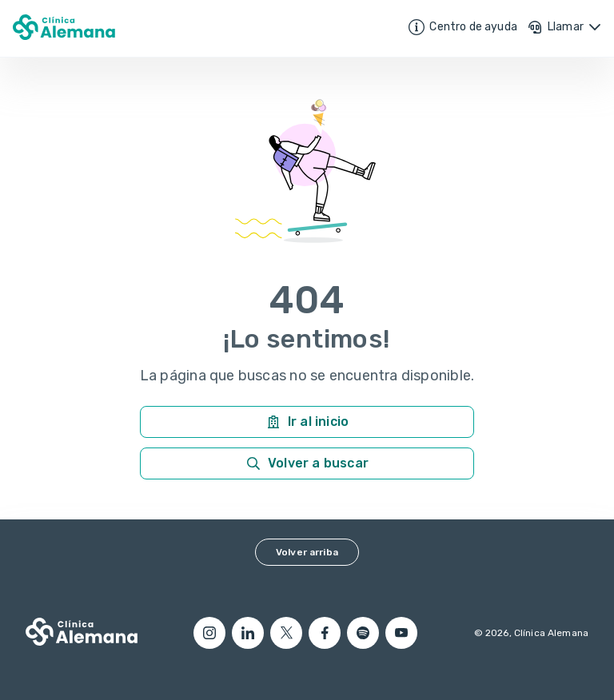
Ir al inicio (307, 422)
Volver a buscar (307, 463)
